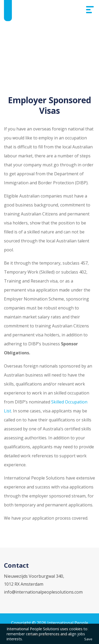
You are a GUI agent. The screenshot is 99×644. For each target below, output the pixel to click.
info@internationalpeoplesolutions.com (43, 592)
